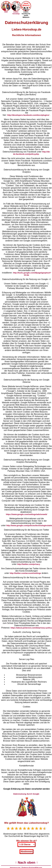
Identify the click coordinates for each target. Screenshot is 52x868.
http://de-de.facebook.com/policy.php (32, 153)
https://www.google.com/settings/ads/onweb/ (27, 514)
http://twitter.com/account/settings (26, 573)
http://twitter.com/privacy (29, 564)
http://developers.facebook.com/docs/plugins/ (29, 115)
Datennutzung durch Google (27, 794)
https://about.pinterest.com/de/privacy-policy (31, 628)
